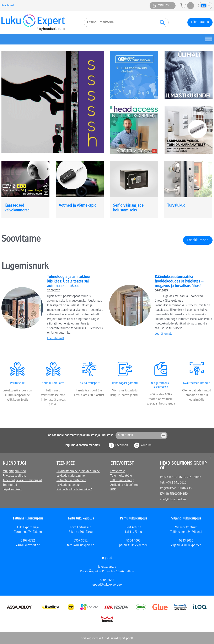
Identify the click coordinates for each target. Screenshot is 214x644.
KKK (113, 490)
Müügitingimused (14, 471)
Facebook (122, 445)
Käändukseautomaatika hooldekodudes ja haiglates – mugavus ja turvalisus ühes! (179, 282)
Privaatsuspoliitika (15, 476)
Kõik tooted (200, 22)
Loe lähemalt (56, 339)
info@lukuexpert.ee (173, 500)
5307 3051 (81, 541)
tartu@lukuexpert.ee (81, 545)
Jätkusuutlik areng (122, 481)
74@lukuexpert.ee (28, 545)
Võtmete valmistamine (71, 481)
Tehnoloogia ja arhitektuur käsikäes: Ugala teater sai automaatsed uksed (69, 282)
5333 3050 (186, 541)
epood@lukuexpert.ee (107, 585)
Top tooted (10, 485)
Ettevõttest (117, 471)
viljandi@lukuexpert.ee (186, 545)
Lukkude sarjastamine (71, 476)
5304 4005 (133, 541)
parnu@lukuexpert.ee (133, 545)
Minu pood (165, 6)
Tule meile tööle (121, 476)
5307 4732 (28, 541)
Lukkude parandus (68, 485)
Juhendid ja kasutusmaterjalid (22, 481)
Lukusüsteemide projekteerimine (78, 471)
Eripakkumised (198, 240)
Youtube (146, 445)
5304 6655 (107, 580)
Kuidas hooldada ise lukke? (74, 490)
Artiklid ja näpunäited (124, 485)
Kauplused (8, 6)
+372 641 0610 (176, 483)
